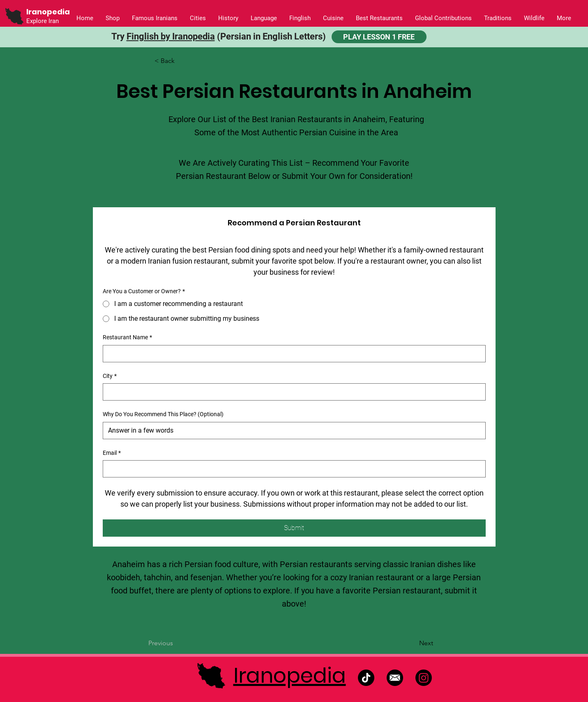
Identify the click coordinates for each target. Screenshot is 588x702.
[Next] (413, 644)
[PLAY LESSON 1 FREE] (379, 37)
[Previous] (175, 644)
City (110, 376)
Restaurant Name (127, 338)
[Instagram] (424, 678)
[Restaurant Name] (292, 354)
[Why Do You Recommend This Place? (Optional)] (292, 431)
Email (112, 453)
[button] (228, 18)
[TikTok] (366, 678)
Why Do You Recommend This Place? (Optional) (163, 414)
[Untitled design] (395, 678)
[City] (292, 392)
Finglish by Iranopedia (171, 36)
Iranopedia (290, 676)
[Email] (292, 469)
